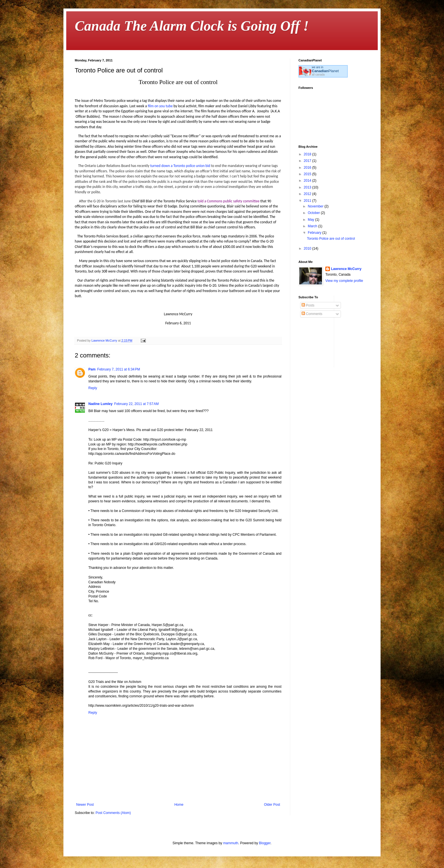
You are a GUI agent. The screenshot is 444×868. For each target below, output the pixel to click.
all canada (318, 75)
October (314, 213)
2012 (308, 194)
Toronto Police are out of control (331, 239)
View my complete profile (344, 281)
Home (179, 805)
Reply (93, 388)
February (315, 233)
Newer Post (85, 805)
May (311, 220)
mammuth (231, 843)
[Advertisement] (381, 331)
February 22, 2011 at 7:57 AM (136, 404)
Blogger (265, 843)
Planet (325, 71)
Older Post (272, 805)
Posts (308, 305)
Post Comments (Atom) (113, 813)
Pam (92, 369)
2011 (308, 201)
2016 (308, 168)
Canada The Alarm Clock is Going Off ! (192, 26)
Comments (312, 314)
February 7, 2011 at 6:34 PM (119, 369)
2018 (308, 154)
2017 (308, 161)
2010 (308, 248)
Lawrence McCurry (346, 269)
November (316, 206)
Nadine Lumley (100, 404)
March (313, 226)
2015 (308, 174)
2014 (308, 181)
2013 (308, 187)
